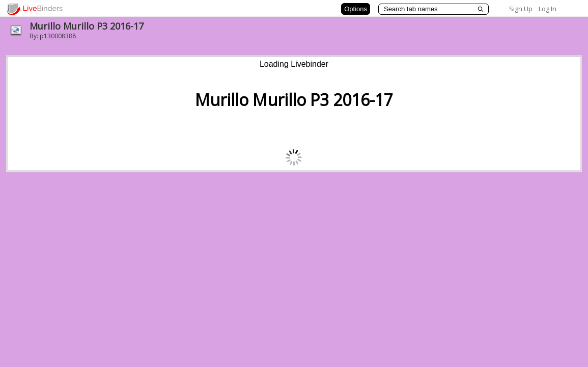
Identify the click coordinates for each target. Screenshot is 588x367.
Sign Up (521, 9)
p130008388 (58, 36)
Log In (548, 9)
